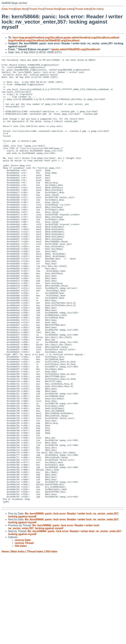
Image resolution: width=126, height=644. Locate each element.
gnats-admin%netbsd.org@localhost (87, 38)
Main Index (18, 641)
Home (5, 641)
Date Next (21, 9)
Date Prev (8, 9)
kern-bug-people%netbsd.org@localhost (38, 38)
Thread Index (82, 9)
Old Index (97, 9)
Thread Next (52, 9)
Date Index (67, 9)
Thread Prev (36, 9)
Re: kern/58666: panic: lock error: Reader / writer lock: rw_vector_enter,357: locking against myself (54, 616)
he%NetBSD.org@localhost (62, 40)
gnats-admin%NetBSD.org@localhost (75, 49)
